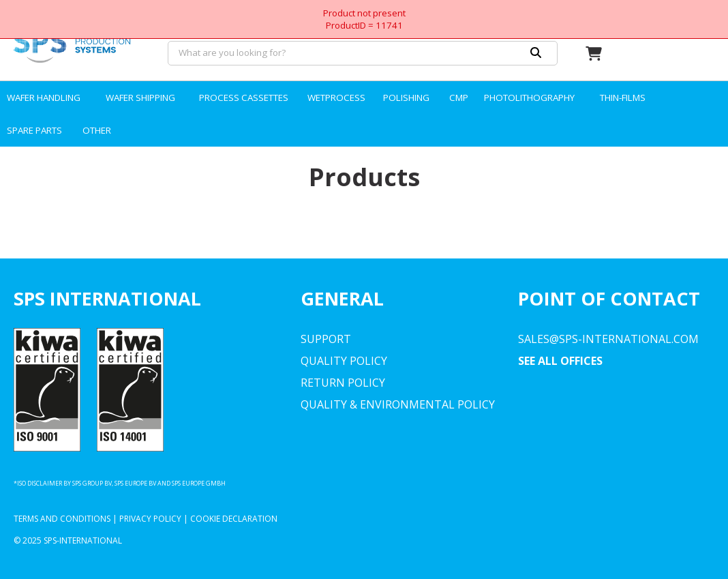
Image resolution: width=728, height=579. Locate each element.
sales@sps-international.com (608, 339)
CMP (459, 98)
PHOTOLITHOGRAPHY (529, 98)
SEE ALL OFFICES (560, 361)
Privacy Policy (150, 519)
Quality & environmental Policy (398, 404)
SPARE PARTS (34, 130)
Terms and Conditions (62, 519)
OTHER (97, 130)
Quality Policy (344, 361)
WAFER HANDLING (44, 98)
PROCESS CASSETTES (244, 98)
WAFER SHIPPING (140, 98)
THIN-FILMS (623, 98)
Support (326, 339)
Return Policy (343, 383)
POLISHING (406, 98)
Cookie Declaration (234, 519)
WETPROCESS (336, 98)
